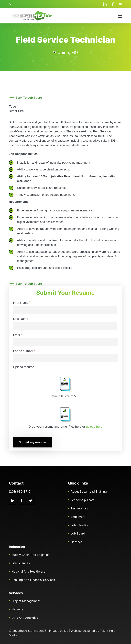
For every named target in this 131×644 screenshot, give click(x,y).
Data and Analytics (25, 618)
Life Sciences (21, 563)
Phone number (24, 351)
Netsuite (17, 609)
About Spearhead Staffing (89, 491)
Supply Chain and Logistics (30, 555)
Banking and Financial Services (33, 580)
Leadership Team (82, 500)
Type (12, 106)
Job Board (78, 533)
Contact (76, 542)
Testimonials (79, 508)
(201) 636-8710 (11, 4)
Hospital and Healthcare (28, 571)
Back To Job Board (29, 98)
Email (18, 335)
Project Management (26, 601)
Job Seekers (79, 525)
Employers (78, 517)
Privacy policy (59, 630)
